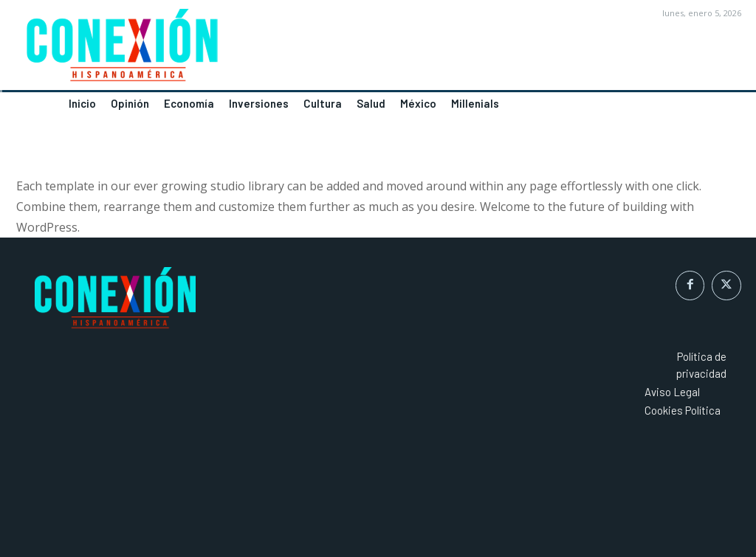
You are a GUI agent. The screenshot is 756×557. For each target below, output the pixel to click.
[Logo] (189, 49)
